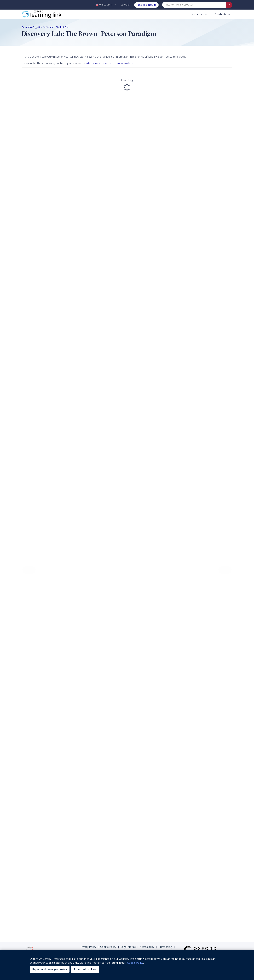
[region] (127, 965)
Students (221, 14)
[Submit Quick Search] (229, 5)
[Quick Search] (194, 5)
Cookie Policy (108, 947)
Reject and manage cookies (50, 969)
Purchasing (165, 947)
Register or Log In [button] (146, 5)
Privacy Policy (88, 947)
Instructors (197, 14)
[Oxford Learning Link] (46, 14)
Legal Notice (128, 947)
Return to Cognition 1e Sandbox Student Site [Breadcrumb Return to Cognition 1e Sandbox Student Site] (45, 27)
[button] (106, 5)
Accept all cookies (85, 969)
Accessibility (147, 947)
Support (125, 5)
